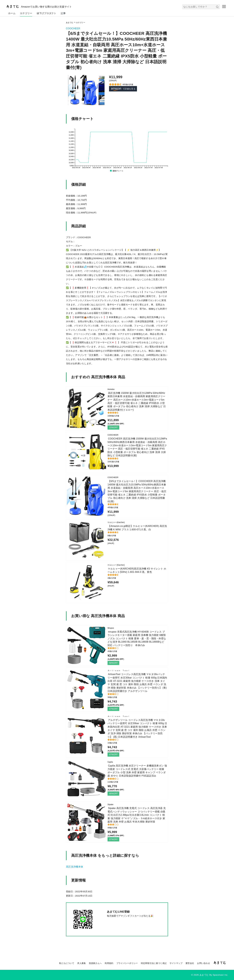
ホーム (12, 13)
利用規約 (109, 963)
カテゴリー (26, 13)
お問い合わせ (204, 963)
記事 (63, 13)
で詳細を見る (123, 89)
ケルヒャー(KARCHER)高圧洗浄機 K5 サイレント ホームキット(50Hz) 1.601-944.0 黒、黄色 (137, 570)
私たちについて (67, 963)
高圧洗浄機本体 (74, 867)
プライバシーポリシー (127, 963)
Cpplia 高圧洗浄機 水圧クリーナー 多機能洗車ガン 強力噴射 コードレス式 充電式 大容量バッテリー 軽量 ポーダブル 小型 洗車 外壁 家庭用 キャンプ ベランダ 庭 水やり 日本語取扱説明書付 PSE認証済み (137, 771)
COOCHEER (73, 28)
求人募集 (81, 963)
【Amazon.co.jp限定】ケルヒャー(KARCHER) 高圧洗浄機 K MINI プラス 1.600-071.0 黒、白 (137, 528)
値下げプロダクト (46, 13)
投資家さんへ (95, 963)
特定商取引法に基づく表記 (154, 963)
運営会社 (190, 963)
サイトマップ (176, 963)
